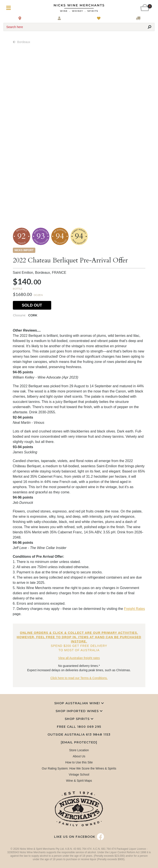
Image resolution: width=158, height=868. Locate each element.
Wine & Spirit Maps (79, 781)
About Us (79, 756)
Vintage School (79, 775)
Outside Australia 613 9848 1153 (79, 734)
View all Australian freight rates (79, 658)
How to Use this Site (79, 762)
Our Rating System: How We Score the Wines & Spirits (79, 768)
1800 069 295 (89, 727)
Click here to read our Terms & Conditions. (79, 678)
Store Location (79, 750)
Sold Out (32, 305)
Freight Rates (134, 609)
